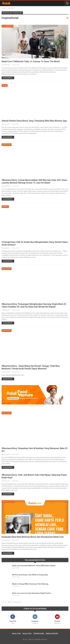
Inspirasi (5, 207)
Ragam (5, 85)
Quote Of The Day (8, 501)
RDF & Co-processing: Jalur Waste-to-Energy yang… (30, 575)
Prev (4, 602)
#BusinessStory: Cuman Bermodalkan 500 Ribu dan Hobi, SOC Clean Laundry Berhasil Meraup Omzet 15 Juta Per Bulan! (34, 181)
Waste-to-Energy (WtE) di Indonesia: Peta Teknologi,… (31, 584)
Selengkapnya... (8, 78)
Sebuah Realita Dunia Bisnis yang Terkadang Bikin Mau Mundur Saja (34, 121)
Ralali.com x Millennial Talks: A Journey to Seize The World (31, 61)
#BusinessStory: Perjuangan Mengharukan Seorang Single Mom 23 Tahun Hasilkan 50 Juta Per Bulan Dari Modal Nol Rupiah (34, 305)
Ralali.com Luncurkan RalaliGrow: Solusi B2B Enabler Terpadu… (34, 566)
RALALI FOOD (27, 634)
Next (10, 602)
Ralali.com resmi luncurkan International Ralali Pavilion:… (32, 593)
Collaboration (7, 26)
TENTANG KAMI (39, 634)
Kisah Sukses (7, 145)
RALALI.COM (16, 634)
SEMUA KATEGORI (52, 634)
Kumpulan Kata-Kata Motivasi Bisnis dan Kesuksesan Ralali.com (33, 537)
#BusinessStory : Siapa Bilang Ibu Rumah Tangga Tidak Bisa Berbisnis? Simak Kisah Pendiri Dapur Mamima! (31, 367)
